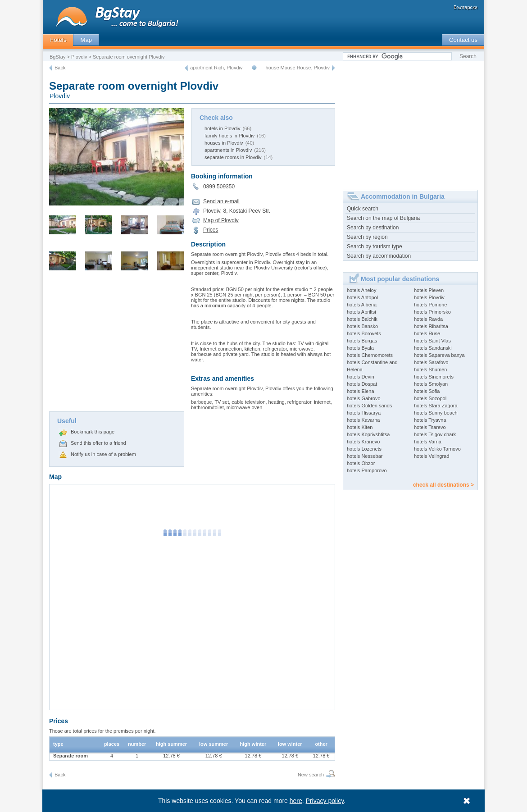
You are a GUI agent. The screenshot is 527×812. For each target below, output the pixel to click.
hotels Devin (361, 377)
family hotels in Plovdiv (229, 136)
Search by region (367, 237)
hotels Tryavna (430, 420)
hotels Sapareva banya (439, 355)
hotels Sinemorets (434, 377)
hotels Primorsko (432, 312)
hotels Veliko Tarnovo (437, 449)
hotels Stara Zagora (436, 406)
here (296, 801)
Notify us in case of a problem (103, 454)
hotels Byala (360, 348)
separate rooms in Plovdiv (233, 157)
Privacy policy (325, 801)
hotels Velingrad (432, 456)
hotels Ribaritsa (431, 326)
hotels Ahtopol (362, 297)
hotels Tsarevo (430, 427)
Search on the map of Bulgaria (383, 218)
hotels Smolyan (431, 384)
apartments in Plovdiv (228, 150)
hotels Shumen (430, 370)
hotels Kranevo (363, 442)
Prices (211, 230)
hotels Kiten (360, 427)
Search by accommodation (379, 256)
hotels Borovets (364, 333)
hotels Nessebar (365, 456)
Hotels (58, 40)
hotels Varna (428, 442)
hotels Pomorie (430, 305)
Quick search (363, 209)
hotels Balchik (362, 319)
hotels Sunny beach (436, 413)
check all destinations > (443, 485)
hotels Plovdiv (429, 297)
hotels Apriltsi (361, 312)
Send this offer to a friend (98, 443)
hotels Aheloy (361, 290)
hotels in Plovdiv (223, 128)
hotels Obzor (361, 463)
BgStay (57, 57)
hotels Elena (361, 391)
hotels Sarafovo (431, 362)
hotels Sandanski (433, 348)
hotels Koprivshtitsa (368, 434)
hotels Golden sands (369, 406)
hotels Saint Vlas (432, 341)
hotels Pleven (429, 290)
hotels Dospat (362, 384)
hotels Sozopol (430, 398)
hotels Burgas (362, 341)
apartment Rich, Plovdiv (216, 68)
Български (466, 7)
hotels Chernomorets (370, 355)
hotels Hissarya (364, 413)
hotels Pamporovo (367, 470)
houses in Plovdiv (224, 143)
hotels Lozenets (364, 449)
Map (86, 40)
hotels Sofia (427, 391)
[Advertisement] (117, 344)
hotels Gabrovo (364, 398)
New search (311, 775)
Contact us (463, 40)
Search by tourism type (375, 246)
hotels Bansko (362, 326)
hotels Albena (362, 305)
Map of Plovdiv (221, 220)
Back (60, 68)
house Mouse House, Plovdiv (298, 68)
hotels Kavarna (363, 420)
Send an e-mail (221, 201)
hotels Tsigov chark (435, 434)
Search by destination (373, 228)
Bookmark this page (93, 432)
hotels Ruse (427, 333)
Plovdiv (79, 57)
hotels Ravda (428, 319)
